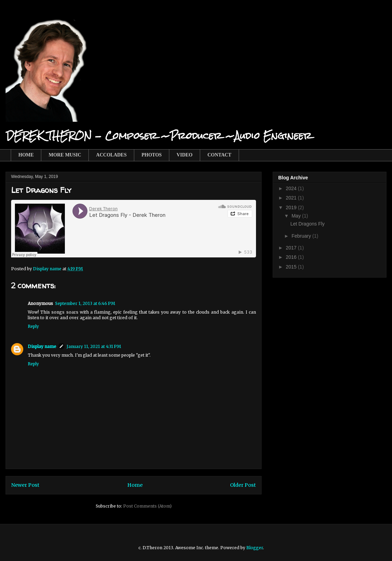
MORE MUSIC (65, 155)
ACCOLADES (111, 155)
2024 (292, 188)
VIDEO (185, 155)
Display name (42, 346)
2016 (292, 257)
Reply (33, 326)
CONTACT (219, 155)
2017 (292, 248)
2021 (292, 198)
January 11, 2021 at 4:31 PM (94, 346)
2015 (292, 267)
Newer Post (25, 485)
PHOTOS (152, 155)
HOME (26, 155)
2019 (292, 207)
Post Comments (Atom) (147, 506)
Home (135, 485)
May (297, 216)
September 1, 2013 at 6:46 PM (85, 303)
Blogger (255, 548)
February (302, 236)
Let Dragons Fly (308, 224)
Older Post (243, 485)
